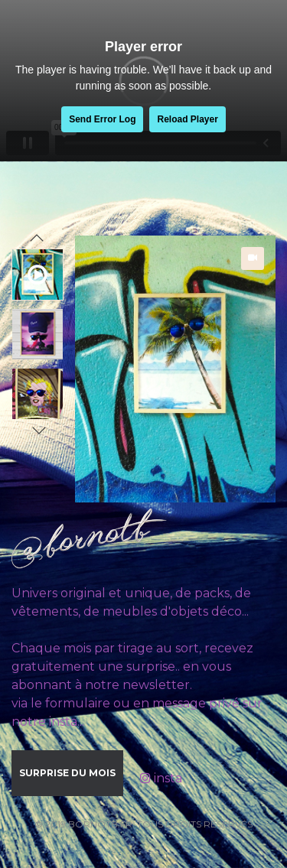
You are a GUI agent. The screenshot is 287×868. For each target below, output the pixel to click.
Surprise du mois (67, 773)
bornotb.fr (100, 824)
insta (161, 778)
